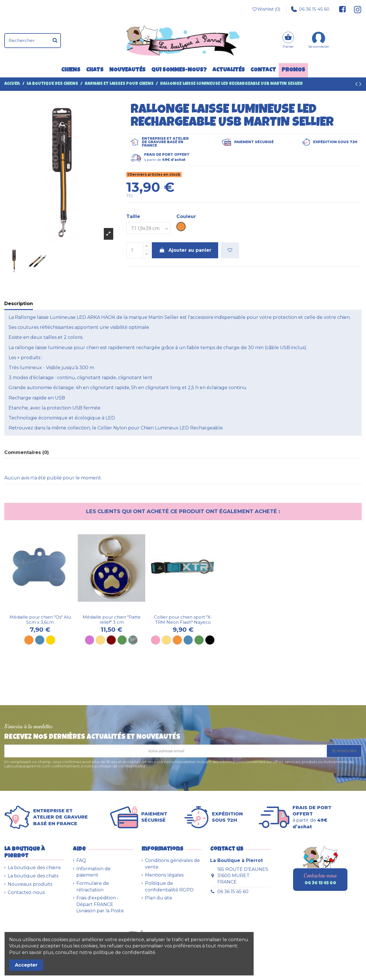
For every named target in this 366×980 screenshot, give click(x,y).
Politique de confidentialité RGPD (169, 886)
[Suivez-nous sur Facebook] (343, 9)
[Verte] (122, 640)
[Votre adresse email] (166, 751)
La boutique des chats (33, 876)
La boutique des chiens (34, 868)
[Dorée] (51, 640)
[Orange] (29, 640)
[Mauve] (89, 640)
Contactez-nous (26, 892)
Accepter (26, 965)
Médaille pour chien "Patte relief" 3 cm (112, 620)
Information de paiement (94, 872)
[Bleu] (40, 640)
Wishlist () (266, 9)
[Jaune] (100, 640)
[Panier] (288, 41)
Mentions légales (164, 875)
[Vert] (199, 640)
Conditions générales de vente (172, 864)
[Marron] (111, 640)
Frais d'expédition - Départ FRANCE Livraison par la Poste (100, 904)
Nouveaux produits (30, 884)
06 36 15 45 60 (310, 9)
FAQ (81, 860)
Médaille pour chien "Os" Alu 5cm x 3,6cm (40, 620)
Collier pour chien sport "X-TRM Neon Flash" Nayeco (183, 620)
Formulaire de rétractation (93, 886)
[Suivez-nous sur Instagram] (355, 9)
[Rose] (156, 640)
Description (19, 304)
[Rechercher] (55, 41)
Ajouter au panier (185, 250)
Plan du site (159, 898)
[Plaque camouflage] (133, 640)
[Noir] (210, 640)
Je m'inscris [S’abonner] (344, 751)
